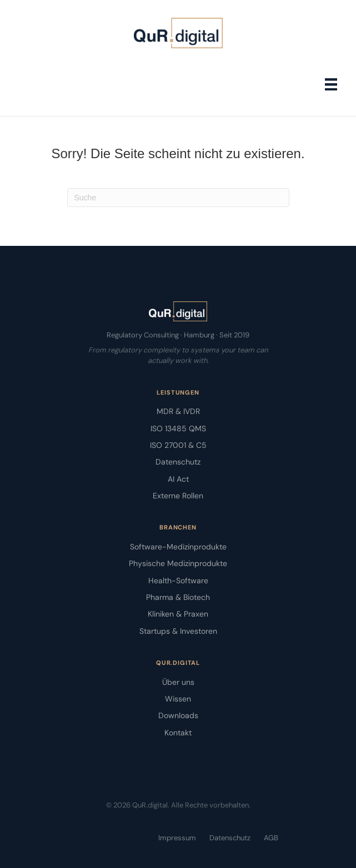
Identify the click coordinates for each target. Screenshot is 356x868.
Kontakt (178, 733)
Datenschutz (178, 462)
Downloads (178, 715)
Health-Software (178, 581)
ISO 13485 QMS (178, 428)
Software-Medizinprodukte (178, 547)
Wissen (178, 699)
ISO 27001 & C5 (178, 445)
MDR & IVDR (178, 411)
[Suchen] (178, 198)
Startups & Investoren (178, 631)
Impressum (177, 838)
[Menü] (331, 84)
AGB (271, 838)
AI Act (178, 479)
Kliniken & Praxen (178, 614)
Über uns (178, 682)
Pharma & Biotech (178, 597)
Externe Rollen (178, 496)
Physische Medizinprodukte (178, 563)
